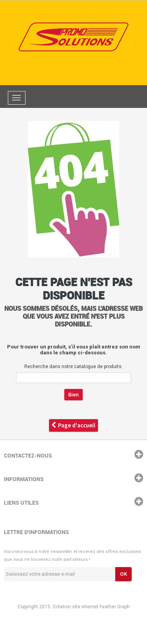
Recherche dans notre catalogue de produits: (73, 367)
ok (123, 574)
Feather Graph (115, 607)
